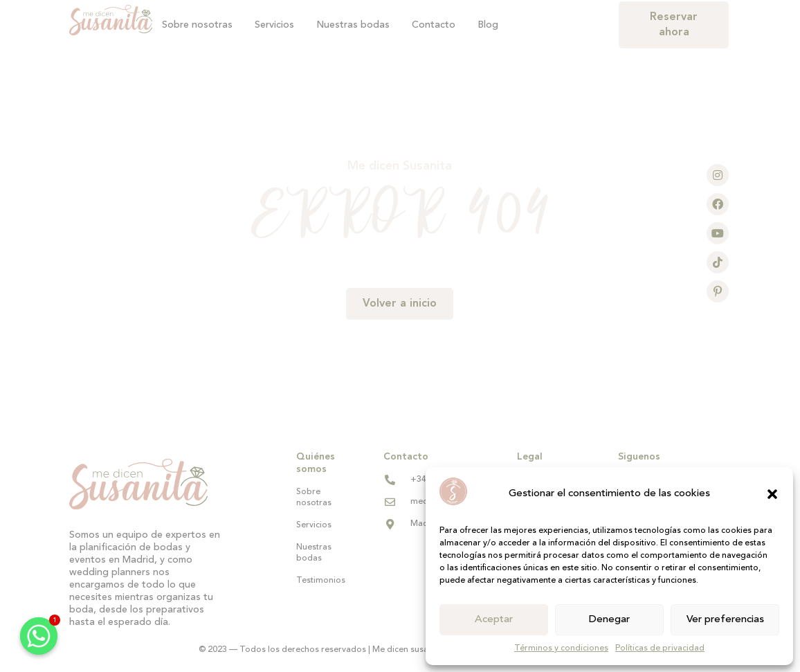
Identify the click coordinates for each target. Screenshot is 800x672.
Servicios (274, 25)
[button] (772, 494)
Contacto (434, 25)
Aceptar (494, 620)
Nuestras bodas (353, 25)
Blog (488, 25)
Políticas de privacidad (660, 648)
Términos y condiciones (561, 648)
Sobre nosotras (197, 25)
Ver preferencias (725, 620)
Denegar (609, 620)
